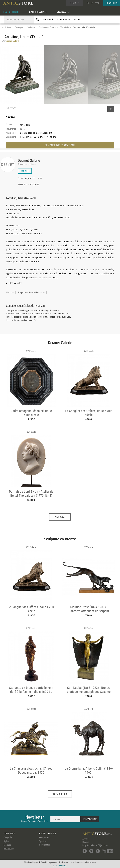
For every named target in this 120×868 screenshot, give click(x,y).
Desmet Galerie (29, 160)
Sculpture (31, 27)
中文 (97, 3)
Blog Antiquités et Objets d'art (95, 845)
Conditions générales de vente (84, 862)
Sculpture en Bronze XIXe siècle (31, 292)
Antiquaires (44, 837)
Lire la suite (15, 283)
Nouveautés (48, 19)
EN (92, 3)
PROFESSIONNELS (48, 833)
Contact (86, 842)
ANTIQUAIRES (38, 12)
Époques (7, 845)
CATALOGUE (11, 12)
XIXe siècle (64, 27)
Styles (6, 841)
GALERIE (21, 185)
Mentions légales (31, 862)
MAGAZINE (64, 12)
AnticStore (7, 27)
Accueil (85, 839)
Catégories (8, 837)
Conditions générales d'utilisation (55, 862)
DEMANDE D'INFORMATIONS (60, 145)
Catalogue (19, 27)
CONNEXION (112, 3)
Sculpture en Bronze (47, 27)
